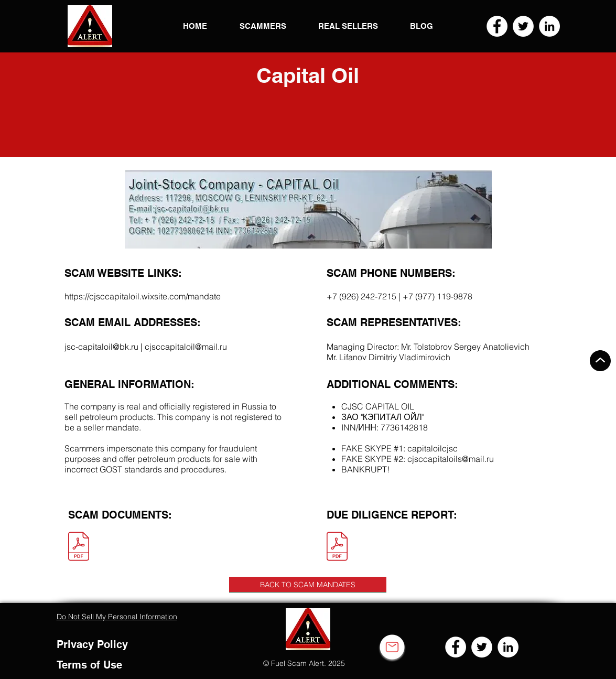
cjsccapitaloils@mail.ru (451, 459)
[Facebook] (497, 26)
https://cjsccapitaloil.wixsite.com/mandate (143, 296)
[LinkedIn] (549, 26)
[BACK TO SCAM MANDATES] (308, 585)
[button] (90, 26)
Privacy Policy (92, 644)
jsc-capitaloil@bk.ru (101, 347)
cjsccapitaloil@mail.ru (186, 347)
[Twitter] (523, 26)
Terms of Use (89, 665)
